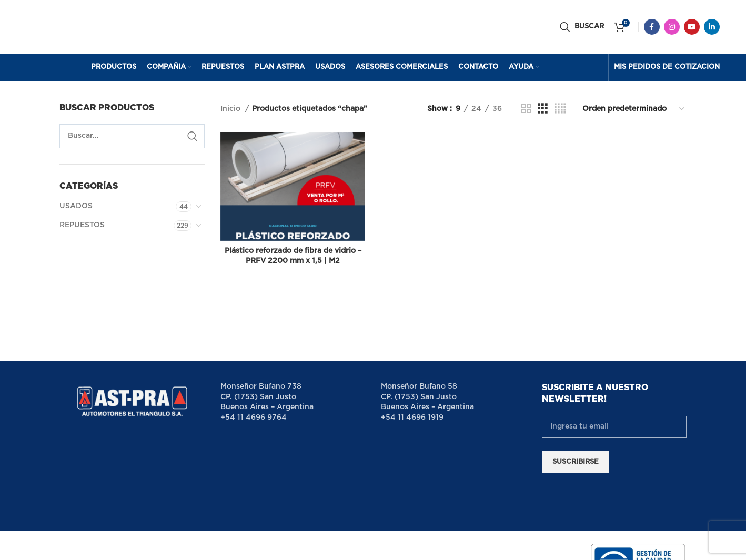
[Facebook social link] (652, 28)
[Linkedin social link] (712, 28)
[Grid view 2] (526, 111)
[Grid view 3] (543, 111)
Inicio (231, 111)
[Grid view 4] (560, 111)
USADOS (76, 208)
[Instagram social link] (672, 28)
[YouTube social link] (692, 28)
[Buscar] (582, 28)
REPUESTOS (82, 227)
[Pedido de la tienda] (634, 111)
